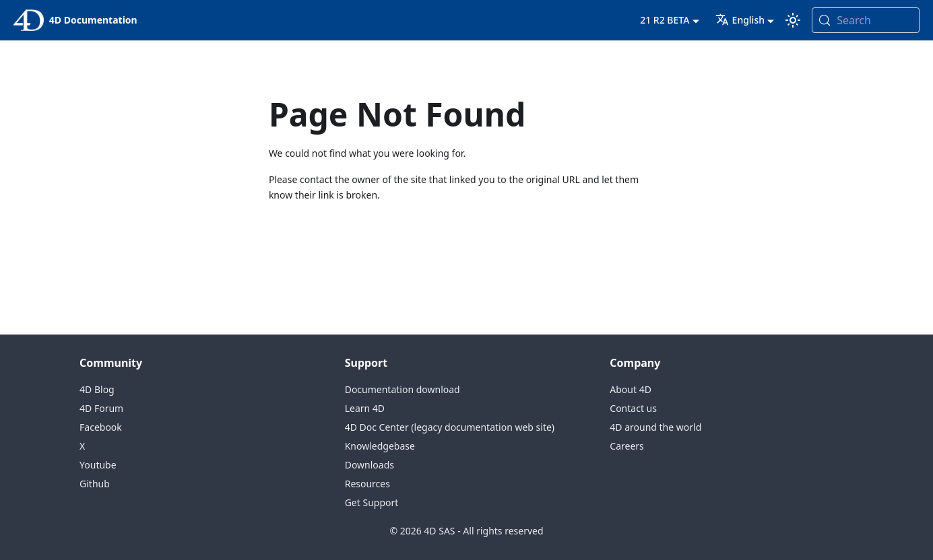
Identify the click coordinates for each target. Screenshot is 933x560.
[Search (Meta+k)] (866, 20)
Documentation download (403, 389)
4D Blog (97, 389)
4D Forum (101, 408)
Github (95, 484)
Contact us (633, 408)
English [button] (740, 20)
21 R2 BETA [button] (665, 20)
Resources (367, 484)
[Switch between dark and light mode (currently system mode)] (793, 20)
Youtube (98, 465)
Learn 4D (365, 408)
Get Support (372, 502)
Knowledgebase (380, 446)
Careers (626, 446)
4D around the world (655, 427)
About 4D (631, 389)
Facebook (101, 427)
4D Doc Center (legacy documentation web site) (450, 427)
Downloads (369, 465)
